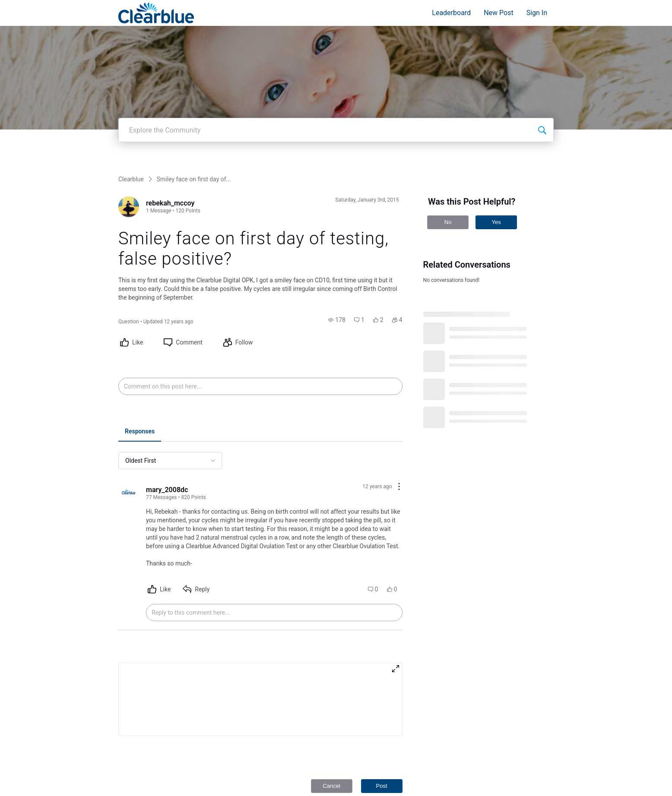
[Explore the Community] (542, 61)
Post (382, 717)
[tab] (140, 363)
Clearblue (131, 111)
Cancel (331, 717)
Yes (496, 153)
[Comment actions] (399, 419)
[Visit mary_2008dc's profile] (129, 425)
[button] (337, 251)
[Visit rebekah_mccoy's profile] (129, 138)
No (448, 153)
